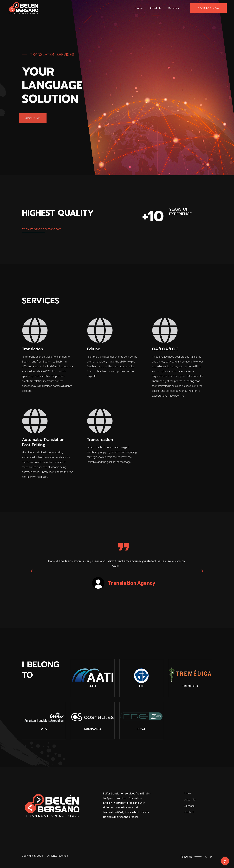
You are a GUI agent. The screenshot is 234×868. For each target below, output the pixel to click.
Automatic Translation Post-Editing (45, 442)
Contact (189, 812)
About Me (155, 8)
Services (174, 8)
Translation (33, 349)
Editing (94, 349)
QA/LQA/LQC (166, 349)
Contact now (208, 8)
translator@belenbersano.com (42, 229)
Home (139, 8)
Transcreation (101, 439)
